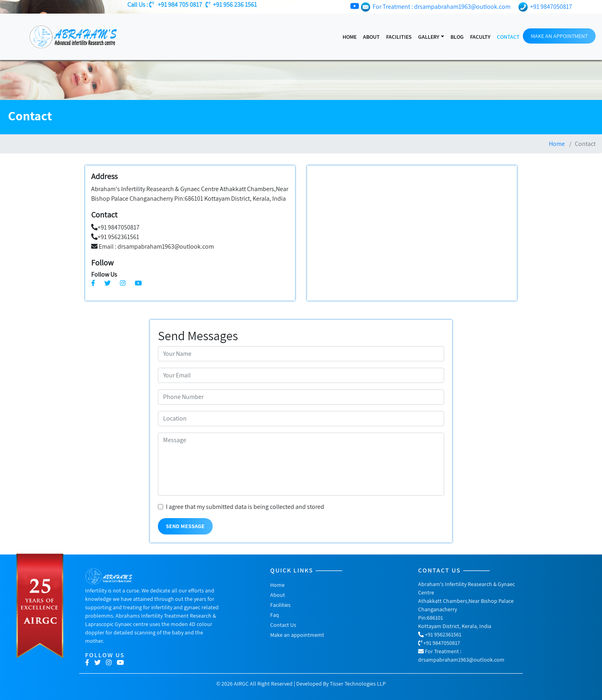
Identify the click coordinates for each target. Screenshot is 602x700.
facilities (399, 37)
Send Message (185, 526)
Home (350, 37)
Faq (275, 615)
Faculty (480, 37)
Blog (457, 37)
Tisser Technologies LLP (358, 684)
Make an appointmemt (297, 635)
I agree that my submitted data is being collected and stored (245, 507)
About (371, 37)
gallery (429, 37)
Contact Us (283, 625)
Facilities (280, 605)
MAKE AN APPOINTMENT (559, 36)
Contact (508, 37)
